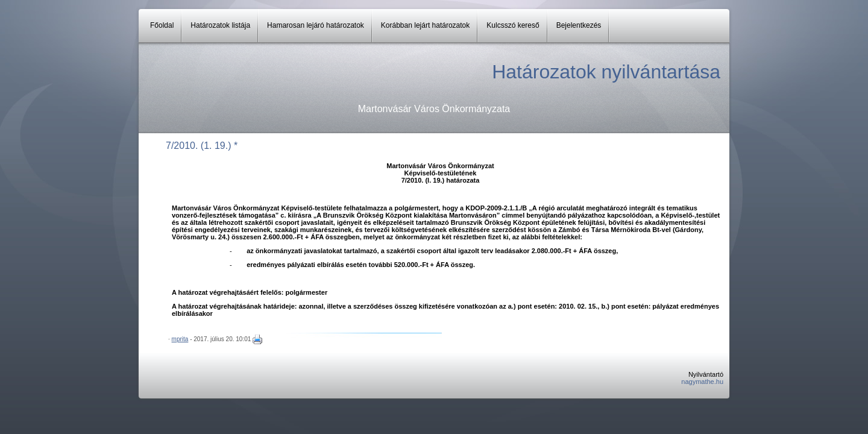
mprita (180, 339)
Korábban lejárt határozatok (425, 25)
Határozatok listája (220, 25)
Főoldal (162, 25)
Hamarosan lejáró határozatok (316, 25)
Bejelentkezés (579, 25)
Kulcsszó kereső (513, 25)
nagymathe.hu (702, 382)
